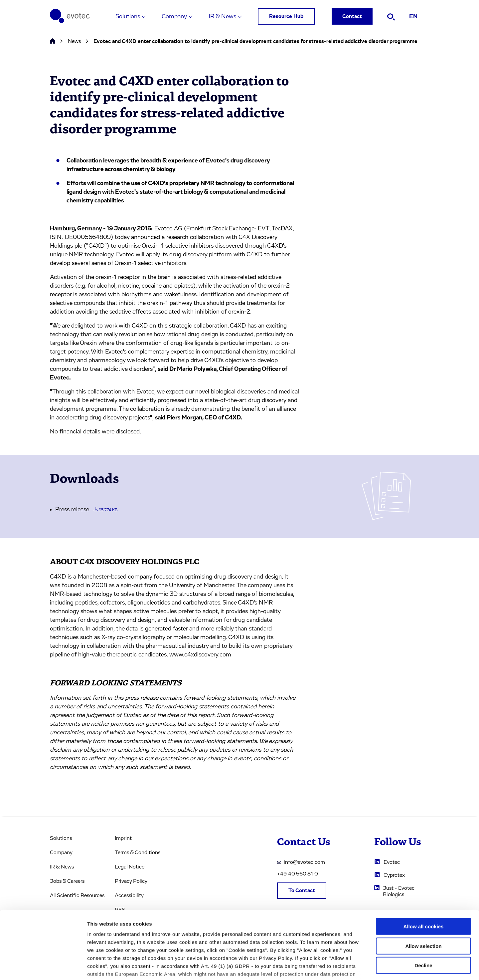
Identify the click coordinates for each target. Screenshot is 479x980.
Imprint (123, 838)
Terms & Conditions (138, 853)
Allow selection (423, 897)
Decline (423, 916)
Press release (86, 510)
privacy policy (282, 941)
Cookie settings (352, 967)
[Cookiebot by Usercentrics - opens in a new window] (43, 967)
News (74, 41)
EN (413, 17)
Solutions (128, 17)
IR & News (222, 17)
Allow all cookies (424, 877)
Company (174, 17)
